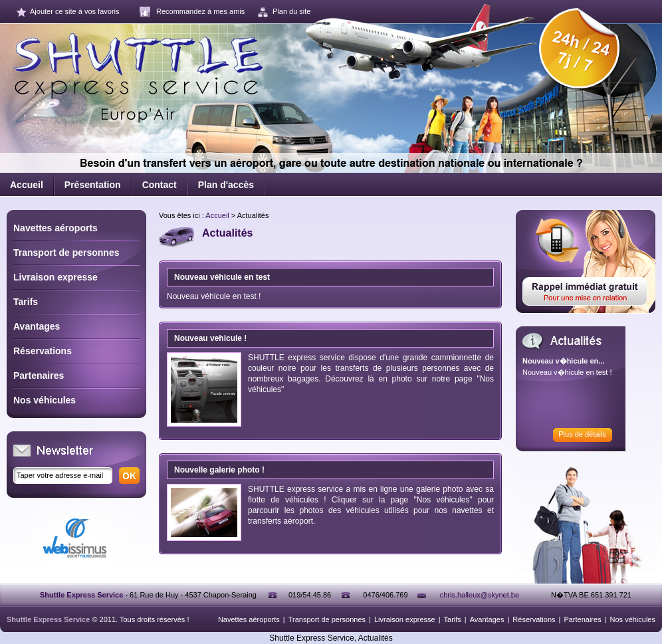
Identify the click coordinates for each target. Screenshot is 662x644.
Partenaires (39, 376)
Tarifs (26, 302)
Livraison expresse (55, 277)
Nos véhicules (45, 400)
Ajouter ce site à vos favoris (75, 11)
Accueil (27, 185)
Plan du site (291, 11)
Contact (160, 185)
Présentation (93, 185)
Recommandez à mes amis (200, 11)
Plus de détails (582, 434)
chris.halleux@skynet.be (480, 595)
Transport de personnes (66, 253)
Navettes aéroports (55, 228)
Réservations (43, 351)
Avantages (37, 326)
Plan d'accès (226, 185)
